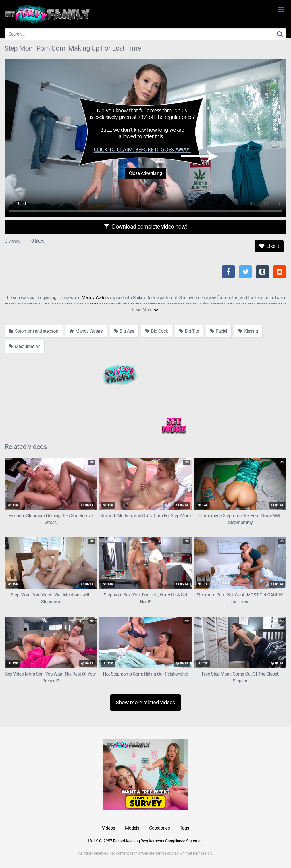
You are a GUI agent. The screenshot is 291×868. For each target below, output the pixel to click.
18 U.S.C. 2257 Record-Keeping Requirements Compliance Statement (145, 841)
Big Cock (157, 331)
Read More (145, 310)
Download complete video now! (145, 227)
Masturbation (25, 346)
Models (132, 828)
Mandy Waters (95, 298)
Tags (185, 828)
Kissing (248, 331)
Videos (109, 828)
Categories (159, 828)
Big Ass (124, 331)
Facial (219, 331)
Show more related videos (146, 702)
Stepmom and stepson (34, 331)
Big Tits (189, 331)
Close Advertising (145, 173)
